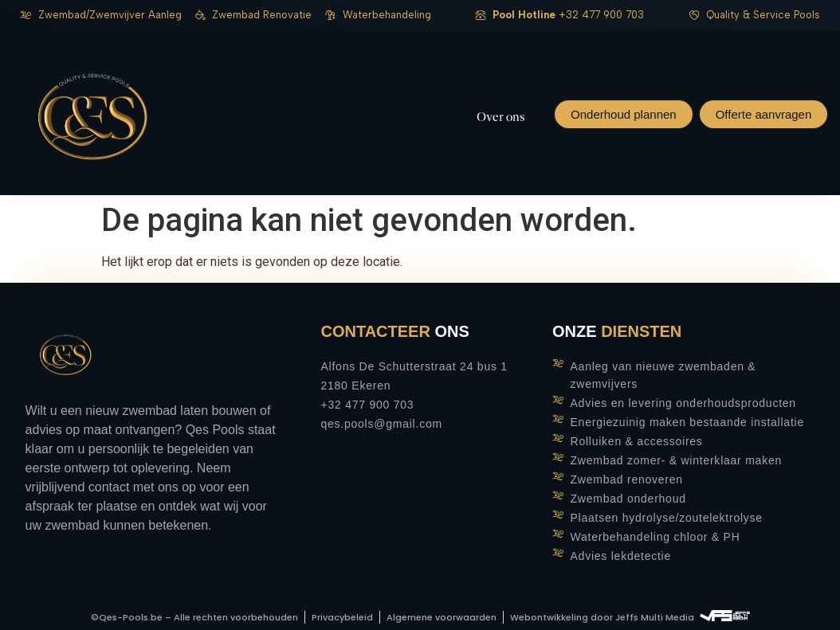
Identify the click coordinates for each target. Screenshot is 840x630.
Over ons (501, 117)
